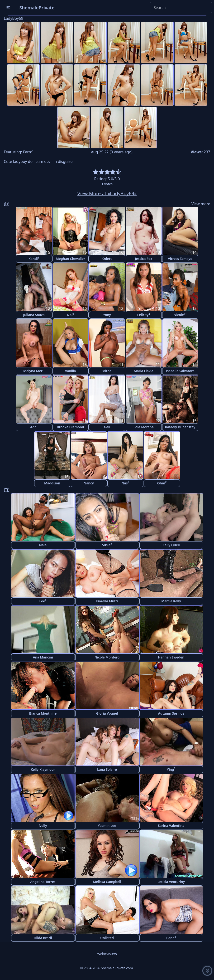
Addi (34, 427)
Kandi (34, 258)
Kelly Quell (171, 545)
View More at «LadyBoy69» (107, 193)
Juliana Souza (34, 315)
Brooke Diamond (70, 427)
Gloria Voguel (107, 713)
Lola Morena (144, 427)
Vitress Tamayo (180, 259)
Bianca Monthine (43, 713)
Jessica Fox (144, 259)
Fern (28, 152)
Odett (107, 259)
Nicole (180, 314)
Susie (107, 545)
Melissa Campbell (107, 882)
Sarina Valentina (171, 826)
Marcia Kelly (171, 601)
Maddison (52, 483)
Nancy (89, 483)
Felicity (143, 314)
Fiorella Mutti (107, 601)
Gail (107, 427)
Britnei (107, 371)
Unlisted (107, 938)
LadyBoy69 (14, 18)
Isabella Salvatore (180, 371)
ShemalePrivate (37, 7)
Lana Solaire (107, 769)
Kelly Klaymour (43, 769)
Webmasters (107, 954)
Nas (125, 483)
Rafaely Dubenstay (180, 427)
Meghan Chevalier (70, 259)
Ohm (162, 483)
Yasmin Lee (107, 826)
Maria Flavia (144, 371)
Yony (107, 315)
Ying (171, 769)
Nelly (43, 826)
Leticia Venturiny (171, 882)
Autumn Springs (171, 713)
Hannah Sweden (171, 657)
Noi (71, 314)
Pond (171, 938)
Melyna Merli (34, 371)
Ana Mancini (43, 657)
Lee (43, 601)
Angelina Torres (43, 882)
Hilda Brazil (43, 938)
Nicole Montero (107, 657)
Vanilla (71, 371)
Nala (43, 545)
